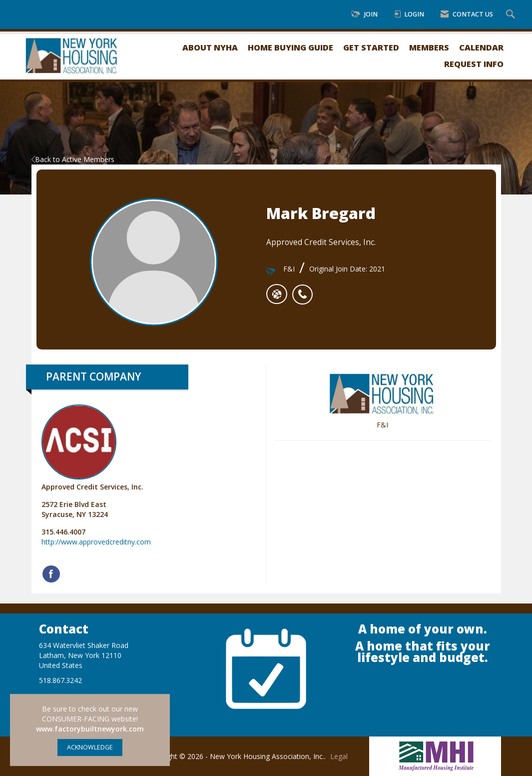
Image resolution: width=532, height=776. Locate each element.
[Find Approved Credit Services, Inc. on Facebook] (51, 574)
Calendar (481, 47)
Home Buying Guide (290, 47)
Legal (339, 756)
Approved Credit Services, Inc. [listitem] (92, 448)
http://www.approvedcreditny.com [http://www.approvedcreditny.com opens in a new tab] (96, 542)
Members (429, 47)
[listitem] (305, 289)
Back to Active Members (73, 159)
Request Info (474, 64)
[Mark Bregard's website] (277, 294)
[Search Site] (512, 15)
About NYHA (210, 47)
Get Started (371, 47)
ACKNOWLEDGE (90, 747)
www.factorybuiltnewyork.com (90, 729)
